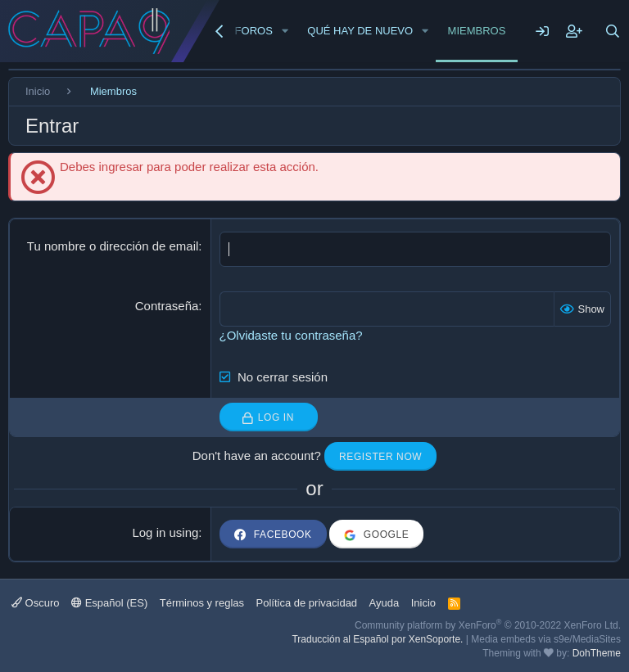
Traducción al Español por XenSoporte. (377, 639)
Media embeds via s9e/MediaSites (546, 639)
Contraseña (167, 306)
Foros (254, 31)
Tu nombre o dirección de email (113, 246)
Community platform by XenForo (488, 625)
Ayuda (385, 603)
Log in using (165, 532)
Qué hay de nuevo (360, 31)
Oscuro (36, 603)
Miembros (477, 31)
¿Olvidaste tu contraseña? (291, 335)
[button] (285, 31)
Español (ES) (109, 603)
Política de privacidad (307, 603)
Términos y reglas (202, 603)
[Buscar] (613, 31)
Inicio (423, 603)
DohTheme (597, 652)
